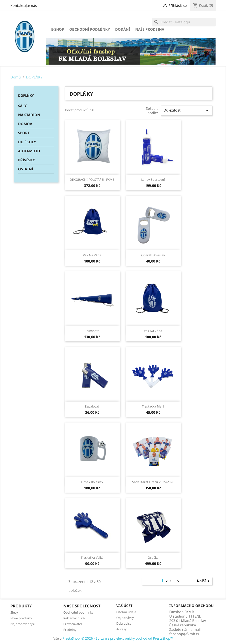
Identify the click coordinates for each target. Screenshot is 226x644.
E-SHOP (58, 29)
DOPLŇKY (26, 95)
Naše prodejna (150, 29)
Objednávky (125, 618)
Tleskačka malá (153, 406)
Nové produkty (21, 618)
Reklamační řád (75, 618)
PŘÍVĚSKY (26, 160)
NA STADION (29, 115)
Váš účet (124, 606)
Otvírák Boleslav (153, 255)
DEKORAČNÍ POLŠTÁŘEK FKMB (92, 180)
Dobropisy (124, 623)
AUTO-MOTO (29, 151)
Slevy (14, 612)
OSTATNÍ (26, 169)
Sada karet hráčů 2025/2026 (153, 482)
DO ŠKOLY (27, 142)
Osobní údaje (126, 612)
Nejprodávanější (23, 624)
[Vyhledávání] (184, 22)
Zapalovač (92, 406)
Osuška (153, 557)
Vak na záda (92, 255)
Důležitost (187, 111)
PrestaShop (71, 638)
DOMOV (25, 124)
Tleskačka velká (92, 557)
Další (204, 581)
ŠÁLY (22, 106)
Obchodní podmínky (90, 29)
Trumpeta (92, 331)
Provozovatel (73, 624)
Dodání (123, 29)
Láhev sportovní (153, 180)
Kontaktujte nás (24, 6)
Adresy (121, 629)
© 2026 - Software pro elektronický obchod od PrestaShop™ (127, 638)
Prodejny (70, 630)
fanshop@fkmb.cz (184, 634)
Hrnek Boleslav (92, 482)
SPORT (24, 133)
